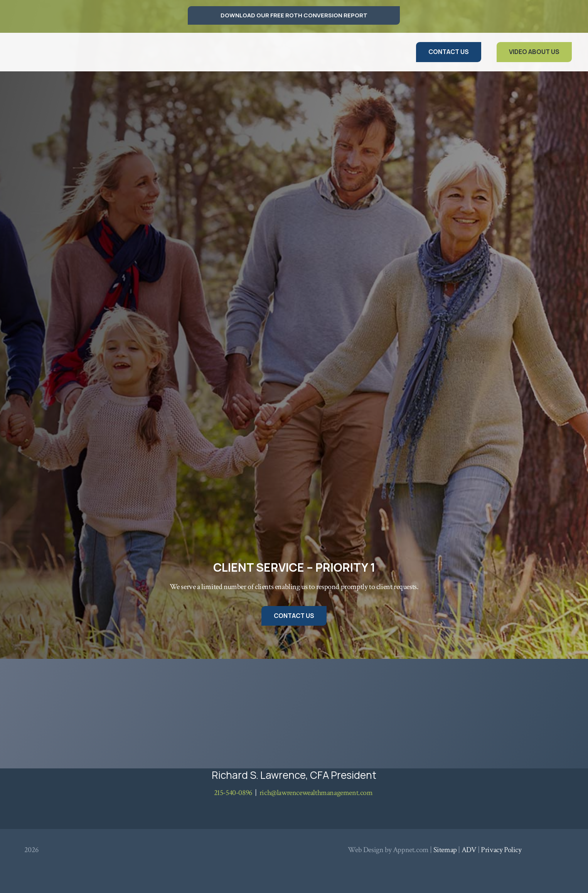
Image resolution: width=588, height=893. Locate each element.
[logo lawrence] (50, 52)
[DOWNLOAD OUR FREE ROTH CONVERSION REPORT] (294, 15)
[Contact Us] (449, 52)
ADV (469, 850)
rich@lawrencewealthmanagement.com (316, 793)
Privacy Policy (501, 850)
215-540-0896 (233, 793)
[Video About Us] (534, 52)
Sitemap (445, 850)
